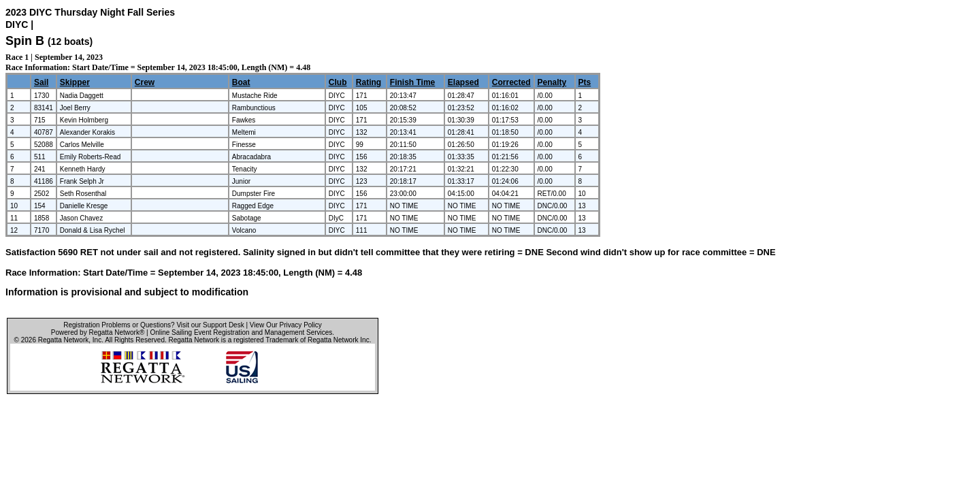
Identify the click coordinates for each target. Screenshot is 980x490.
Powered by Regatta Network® (98, 332)
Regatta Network (63, 340)
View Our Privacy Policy (286, 325)
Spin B (25, 41)
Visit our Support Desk (210, 325)
